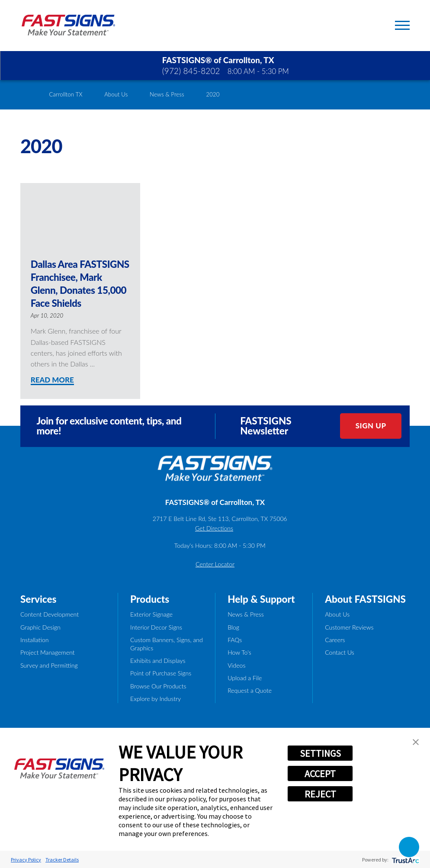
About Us (116, 94)
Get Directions (214, 528)
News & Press (167, 94)
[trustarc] (405, 860)
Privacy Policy (26, 860)
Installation (35, 640)
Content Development (50, 614)
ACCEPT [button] (320, 774)
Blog (233, 627)
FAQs (235, 640)
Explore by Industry (156, 699)
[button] (416, 742)
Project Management (48, 652)
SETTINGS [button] (320, 753)
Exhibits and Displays (158, 661)
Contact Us (340, 652)
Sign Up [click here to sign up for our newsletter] (371, 426)
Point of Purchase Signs (161, 673)
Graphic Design (40, 627)
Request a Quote (250, 690)
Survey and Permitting (49, 665)
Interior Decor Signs (156, 627)
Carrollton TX (66, 94)
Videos (236, 665)
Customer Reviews (349, 627)
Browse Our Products (158, 686)
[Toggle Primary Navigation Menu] (402, 25)
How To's (239, 652)
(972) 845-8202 (191, 71)
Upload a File (245, 678)
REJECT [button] (320, 794)
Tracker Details (62, 860)
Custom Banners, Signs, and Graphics (167, 644)
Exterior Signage (151, 614)
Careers (335, 640)
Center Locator (215, 564)
